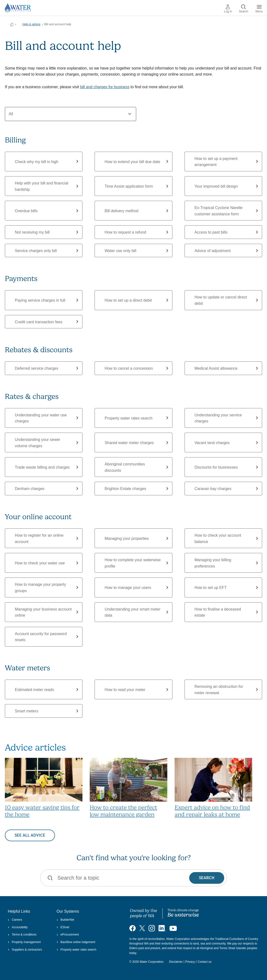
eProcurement (68, 935)
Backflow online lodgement (76, 942)
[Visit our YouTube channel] (173, 928)
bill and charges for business (105, 87)
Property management (24, 942)
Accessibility (18, 927)
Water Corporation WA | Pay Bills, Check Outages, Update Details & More (12, 25)
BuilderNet (65, 920)
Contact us (204, 962)
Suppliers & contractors (25, 950)
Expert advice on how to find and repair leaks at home (212, 811)
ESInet (63, 927)
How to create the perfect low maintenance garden (123, 811)
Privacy (190, 962)
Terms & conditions (22, 935)
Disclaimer (176, 962)
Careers (15, 920)
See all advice (30, 835)
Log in (228, 9)
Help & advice (31, 24)
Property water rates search (77, 950)
